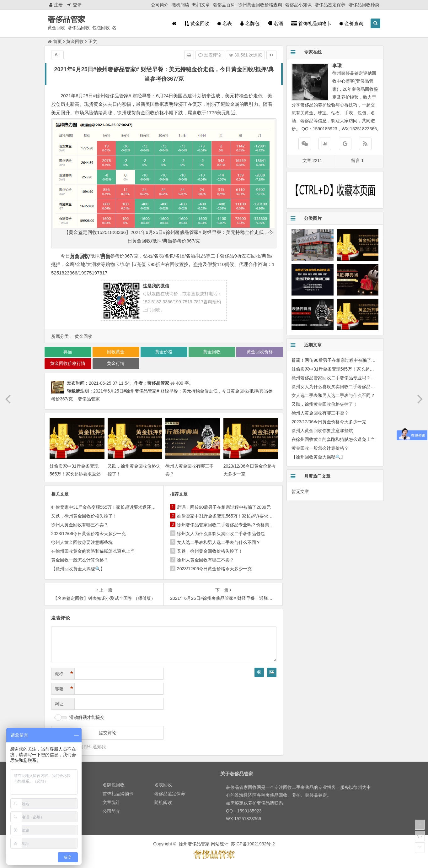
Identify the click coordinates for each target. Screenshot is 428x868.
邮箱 (64, 689)
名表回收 (163, 785)
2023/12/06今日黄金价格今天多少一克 (88, 534)
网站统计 (220, 844)
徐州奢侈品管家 (194, 844)
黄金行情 (116, 363)
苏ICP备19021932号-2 (253, 844)
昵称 (64, 674)
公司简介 (160, 5)
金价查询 (351, 23)
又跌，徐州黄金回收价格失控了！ (84, 516)
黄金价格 (164, 352)
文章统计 (111, 802)
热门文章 (201, 5)
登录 (75, 5)
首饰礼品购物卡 (311, 23)
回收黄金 (116, 352)
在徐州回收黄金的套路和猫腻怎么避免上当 (93, 551)
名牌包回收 (114, 785)
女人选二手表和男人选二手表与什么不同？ (219, 542)
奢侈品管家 (67, 19)
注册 (56, 5)
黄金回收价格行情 (68, 363)
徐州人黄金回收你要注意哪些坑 (82, 542)
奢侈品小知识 (298, 5)
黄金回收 (197, 23)
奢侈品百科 (224, 5)
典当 (105, 256)
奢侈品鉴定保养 (330, 5)
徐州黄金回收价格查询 (260, 5)
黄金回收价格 (260, 352)
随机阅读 (180, 5)
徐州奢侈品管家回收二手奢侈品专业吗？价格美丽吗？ (230, 525)
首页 (55, 41)
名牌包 (250, 23)
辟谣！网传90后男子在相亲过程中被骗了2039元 (224, 507)
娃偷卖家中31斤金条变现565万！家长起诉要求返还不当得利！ (75, 474)
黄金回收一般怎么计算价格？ (80, 560)
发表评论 (210, 55)
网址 (59, 704)
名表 (225, 23)
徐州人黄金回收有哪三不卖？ (80, 525)
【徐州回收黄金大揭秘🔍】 (78, 569)
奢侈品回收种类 (364, 5)
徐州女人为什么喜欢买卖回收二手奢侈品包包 (221, 534)
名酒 (275, 23)
